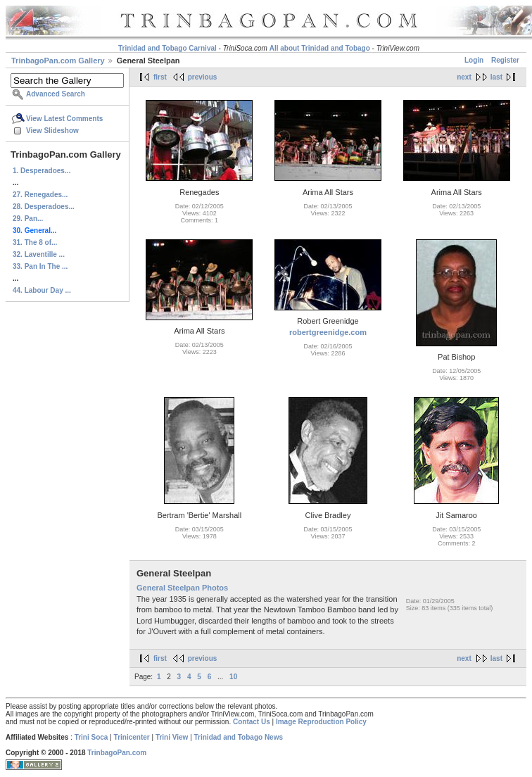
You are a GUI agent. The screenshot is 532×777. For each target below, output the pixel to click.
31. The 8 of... (35, 242)
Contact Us (252, 722)
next (464, 77)
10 (233, 677)
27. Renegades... (40, 195)
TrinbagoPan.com (117, 753)
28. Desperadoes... (44, 207)
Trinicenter (132, 737)
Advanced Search (56, 94)
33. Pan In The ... (40, 266)
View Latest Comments (64, 119)
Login (474, 60)
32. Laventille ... (39, 254)
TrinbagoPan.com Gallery (58, 61)
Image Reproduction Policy (321, 722)
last (496, 77)
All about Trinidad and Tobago (320, 48)
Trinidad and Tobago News (239, 737)
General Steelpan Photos (182, 588)
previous (203, 77)
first (160, 77)
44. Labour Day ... (42, 290)
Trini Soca (91, 737)
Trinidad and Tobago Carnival (167, 48)
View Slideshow (52, 131)
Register (505, 60)
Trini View (172, 737)
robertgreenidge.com (328, 332)
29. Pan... (28, 219)
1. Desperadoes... (42, 171)
